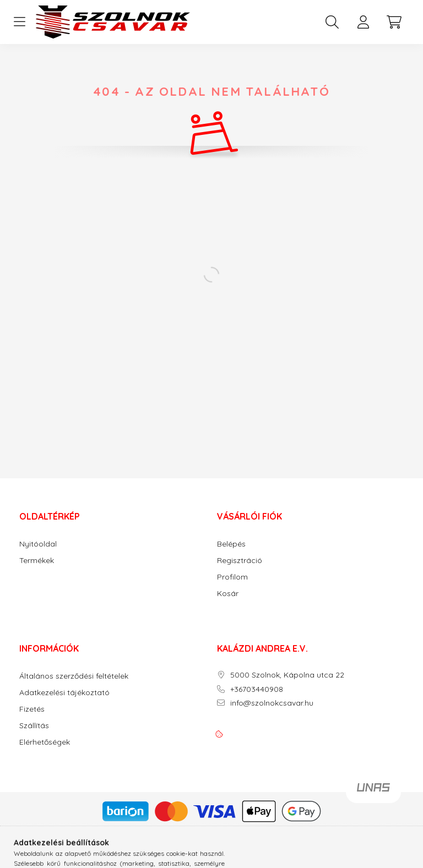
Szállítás (34, 726)
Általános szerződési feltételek (74, 676)
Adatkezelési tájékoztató (64, 693)
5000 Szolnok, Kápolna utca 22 (287, 675)
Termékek (37, 561)
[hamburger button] (19, 22)
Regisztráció (240, 561)
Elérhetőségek (45, 742)
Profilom (232, 577)
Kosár (228, 594)
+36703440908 (257, 689)
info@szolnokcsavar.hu (272, 703)
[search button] (332, 22)
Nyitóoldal (38, 544)
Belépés (231, 544)
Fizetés (32, 709)
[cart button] (394, 22)
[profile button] (363, 22)
